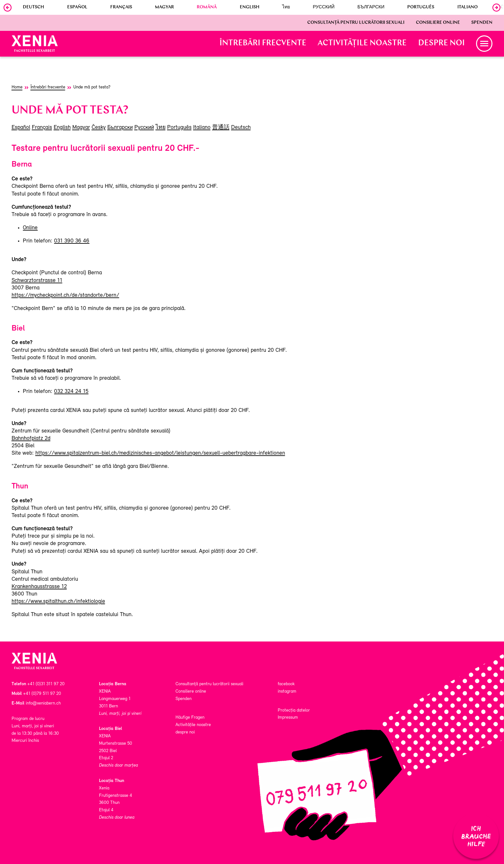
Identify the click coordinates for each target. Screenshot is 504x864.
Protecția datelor (294, 710)
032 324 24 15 (71, 391)
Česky (99, 127)
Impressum (288, 718)
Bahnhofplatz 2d (31, 438)
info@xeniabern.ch (43, 703)
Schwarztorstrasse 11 (37, 281)
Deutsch (33, 7)
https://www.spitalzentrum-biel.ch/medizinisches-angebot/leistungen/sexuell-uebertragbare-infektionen (160, 453)
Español (77, 7)
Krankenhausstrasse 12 (39, 587)
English (250, 7)
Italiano (468, 7)
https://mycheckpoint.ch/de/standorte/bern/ (65, 295)
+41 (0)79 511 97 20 (42, 694)
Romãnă (207, 7)
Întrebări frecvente (263, 43)
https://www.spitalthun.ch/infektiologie (58, 601)
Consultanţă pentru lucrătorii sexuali (356, 23)
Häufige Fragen (190, 718)
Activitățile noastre (362, 43)
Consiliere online (438, 23)
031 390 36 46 (72, 241)
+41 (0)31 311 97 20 (46, 684)
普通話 (221, 127)
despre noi (441, 43)
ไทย (286, 7)
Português (421, 7)
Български (371, 7)
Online (30, 228)
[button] (484, 44)
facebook (286, 684)
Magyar (164, 7)
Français (121, 7)
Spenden (482, 23)
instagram (287, 691)
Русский (324, 7)
